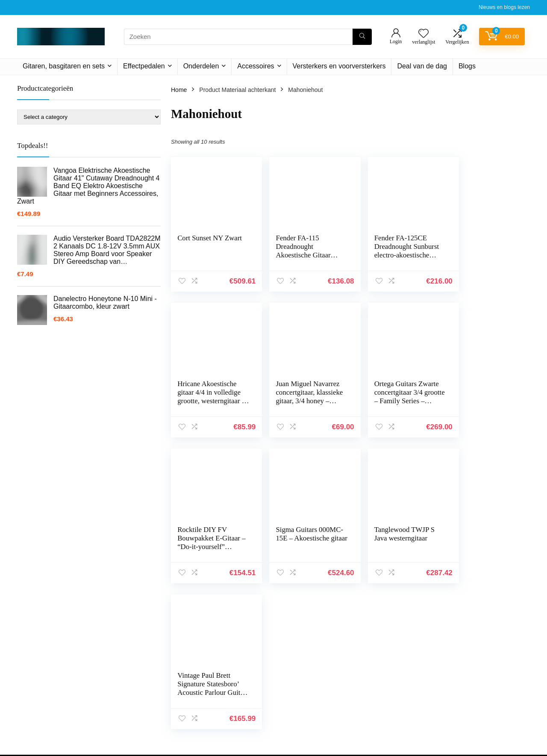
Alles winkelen (388, 677)
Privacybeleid (470, 665)
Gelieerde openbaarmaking (489, 689)
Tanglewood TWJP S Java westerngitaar (207, 534)
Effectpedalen (144, 66)
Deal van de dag (422, 66)
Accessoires (256, 66)
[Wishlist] (423, 34)
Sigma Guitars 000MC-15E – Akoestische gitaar (479, 392)
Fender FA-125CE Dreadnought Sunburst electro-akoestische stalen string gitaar (393, 251)
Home (179, 90)
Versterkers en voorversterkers (339, 66)
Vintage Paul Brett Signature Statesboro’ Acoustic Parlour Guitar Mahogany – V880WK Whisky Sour (300, 551)
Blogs (467, 66)
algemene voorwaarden (484, 677)
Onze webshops (391, 701)
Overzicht (382, 713)
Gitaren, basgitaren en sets (64, 66)
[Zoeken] (362, 37)
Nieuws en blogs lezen (504, 7)
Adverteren (384, 725)
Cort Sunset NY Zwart (210, 238)
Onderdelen (201, 66)
